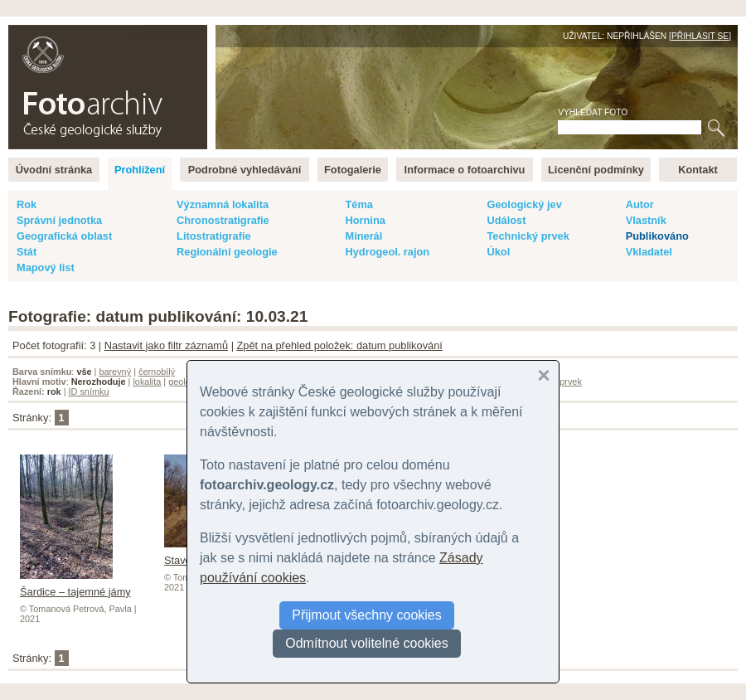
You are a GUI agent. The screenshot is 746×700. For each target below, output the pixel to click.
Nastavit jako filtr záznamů (166, 345)
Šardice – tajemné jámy (75, 586)
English (187, 34)
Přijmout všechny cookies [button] (367, 615)
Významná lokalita (223, 204)
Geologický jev (524, 204)
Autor (640, 204)
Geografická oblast (64, 236)
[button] (544, 376)
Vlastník (646, 220)
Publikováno (657, 236)
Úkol (498, 252)
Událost (506, 220)
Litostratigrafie (214, 236)
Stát (27, 252)
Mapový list (46, 267)
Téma (358, 204)
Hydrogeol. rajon (387, 252)
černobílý (157, 372)
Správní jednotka (59, 220)
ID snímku (89, 391)
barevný (115, 372)
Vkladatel (649, 252)
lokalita (147, 382)
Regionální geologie (227, 252)
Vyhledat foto (593, 112)
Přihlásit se (700, 36)
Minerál (363, 236)
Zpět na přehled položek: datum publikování (340, 345)
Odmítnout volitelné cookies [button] (367, 643)
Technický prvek (528, 236)
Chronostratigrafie (223, 220)
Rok (27, 204)
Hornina (365, 220)
